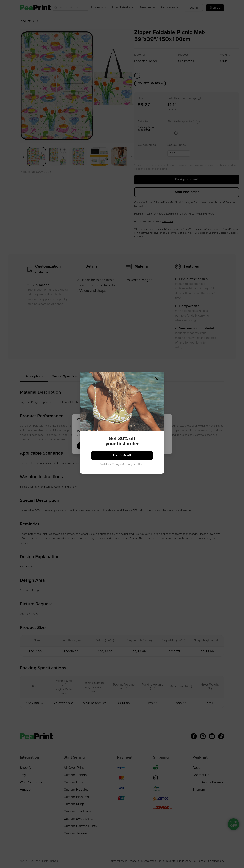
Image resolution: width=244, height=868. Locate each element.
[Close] (152, 386)
